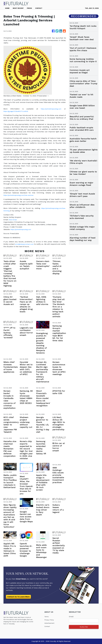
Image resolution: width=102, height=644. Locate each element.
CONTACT (39, 8)
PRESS (29, 8)
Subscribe (84, 627)
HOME (7, 8)
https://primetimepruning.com (50, 109)
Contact (47, 626)
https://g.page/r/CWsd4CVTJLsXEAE (18, 111)
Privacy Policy (50, 620)
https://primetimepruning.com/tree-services (21, 195)
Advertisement (50, 623)
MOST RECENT (18, 8)
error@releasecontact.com (26, 244)
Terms (47, 617)
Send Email (13, 220)
